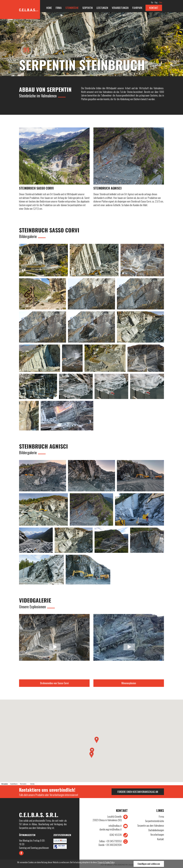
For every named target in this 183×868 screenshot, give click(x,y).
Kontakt (154, 8)
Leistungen (102, 8)
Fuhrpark (137, 8)
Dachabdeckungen (156, 830)
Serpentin (87, 8)
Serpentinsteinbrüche (155, 821)
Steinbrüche (72, 8)
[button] (97, 740)
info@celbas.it (115, 826)
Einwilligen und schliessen (149, 864)
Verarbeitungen (120, 8)
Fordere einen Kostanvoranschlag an (138, 792)
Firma (59, 8)
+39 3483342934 (110, 845)
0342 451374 (116, 835)
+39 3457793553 (110, 841)
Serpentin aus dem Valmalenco (151, 826)
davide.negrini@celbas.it (111, 829)
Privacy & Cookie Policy (106, 862)
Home (49, 8)
